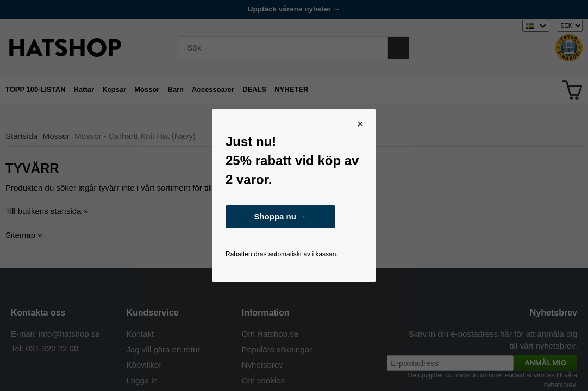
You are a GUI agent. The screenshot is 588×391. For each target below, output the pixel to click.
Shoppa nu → (280, 216)
